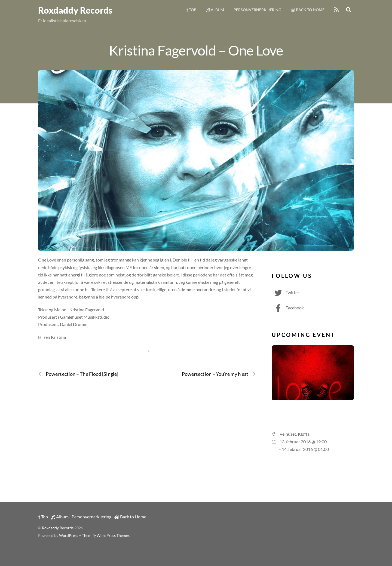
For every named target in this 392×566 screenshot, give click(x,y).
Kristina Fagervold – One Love (196, 50)
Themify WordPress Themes (106, 536)
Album (215, 10)
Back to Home (308, 10)
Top (191, 10)
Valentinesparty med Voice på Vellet (313, 414)
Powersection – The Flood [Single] (78, 374)
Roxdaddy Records (58, 528)
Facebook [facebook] (288, 308)
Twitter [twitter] (285, 292)
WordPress (69, 536)
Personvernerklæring (257, 10)
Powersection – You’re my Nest (219, 374)
